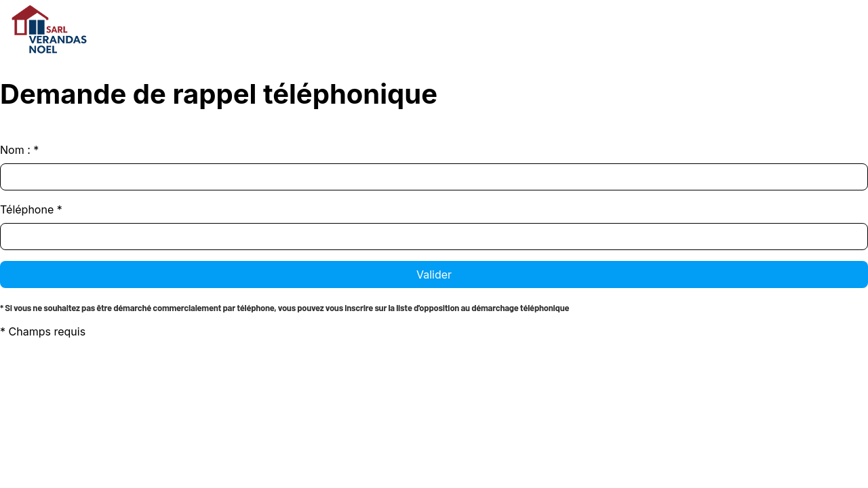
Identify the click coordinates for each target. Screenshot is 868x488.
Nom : (19, 150)
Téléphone (31, 209)
